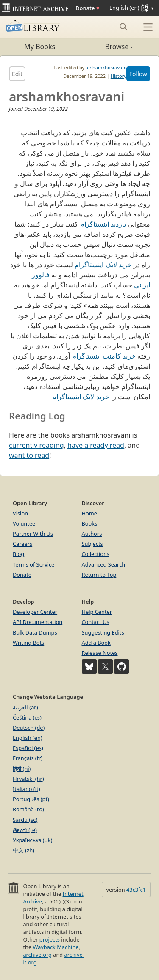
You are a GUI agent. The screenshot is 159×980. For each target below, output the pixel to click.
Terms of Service (33, 564)
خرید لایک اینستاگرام (103, 265)
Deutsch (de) (29, 728)
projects (50, 939)
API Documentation (38, 622)
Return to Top (99, 575)
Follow (138, 74)
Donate (87, 8)
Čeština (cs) (27, 717)
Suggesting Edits (103, 632)
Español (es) (28, 748)
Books (90, 523)
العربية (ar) (25, 707)
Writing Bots (28, 643)
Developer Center (35, 612)
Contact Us (96, 622)
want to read (29, 455)
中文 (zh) (24, 850)
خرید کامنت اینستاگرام (104, 356)
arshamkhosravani (106, 67)
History (119, 76)
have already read (96, 445)
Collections (96, 554)
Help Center (97, 612)
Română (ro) (28, 809)
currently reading (36, 445)
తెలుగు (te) (25, 830)
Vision (20, 513)
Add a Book (96, 643)
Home (89, 513)
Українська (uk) (32, 840)
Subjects (92, 544)
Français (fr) (28, 758)
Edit (17, 74)
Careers (22, 544)
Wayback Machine (56, 947)
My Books (40, 47)
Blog (18, 554)
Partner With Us (33, 534)
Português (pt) (31, 799)
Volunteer (25, 523)
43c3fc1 (136, 890)
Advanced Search (104, 564)
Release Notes (100, 653)
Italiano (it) (26, 789)
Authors (92, 534)
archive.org (37, 955)
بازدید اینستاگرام (103, 224)
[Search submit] (123, 27)
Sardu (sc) (25, 820)
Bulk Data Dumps (35, 632)
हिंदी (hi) (22, 769)
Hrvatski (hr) (28, 779)
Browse (107, 47)
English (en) (28, 738)
